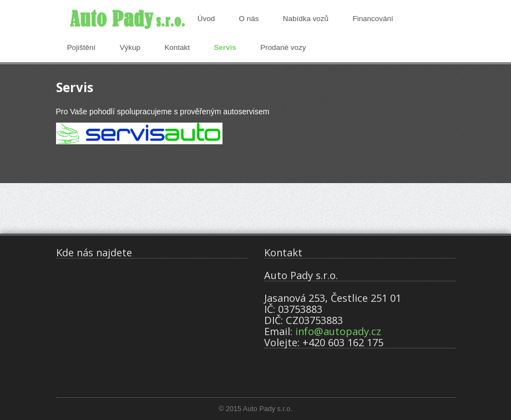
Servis (225, 47)
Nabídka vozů (306, 19)
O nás (249, 19)
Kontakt (177, 47)
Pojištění (82, 47)
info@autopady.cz (338, 331)
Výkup (130, 47)
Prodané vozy (283, 47)
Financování (373, 19)
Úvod (206, 19)
